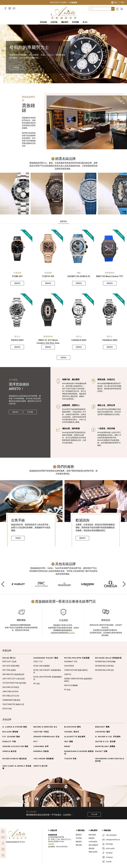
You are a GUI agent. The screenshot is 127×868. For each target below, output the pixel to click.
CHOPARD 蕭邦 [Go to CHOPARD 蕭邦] (103, 732)
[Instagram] (10, 8)
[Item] (7, 77)
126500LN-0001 (79, 340)
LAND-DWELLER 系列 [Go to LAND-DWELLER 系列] (10, 691)
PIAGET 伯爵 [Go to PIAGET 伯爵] (101, 751)
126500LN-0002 (110, 340)
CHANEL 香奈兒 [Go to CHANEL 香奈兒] (72, 732)
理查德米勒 (110, 273)
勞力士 (17, 337)
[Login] (117, 9)
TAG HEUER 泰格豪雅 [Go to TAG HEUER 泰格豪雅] (44, 759)
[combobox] (100, 9)
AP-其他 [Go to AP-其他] (37, 684)
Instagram (109, 857)
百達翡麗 (17, 273)
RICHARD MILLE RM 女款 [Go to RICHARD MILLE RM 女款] (105, 670)
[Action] (3, 855)
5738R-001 (17, 276)
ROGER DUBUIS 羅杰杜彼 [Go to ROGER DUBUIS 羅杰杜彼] (15, 759)
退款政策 (71, 633)
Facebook (109, 853)
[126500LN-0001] (79, 312)
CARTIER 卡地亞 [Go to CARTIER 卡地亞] (41, 732)
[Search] (113, 9)
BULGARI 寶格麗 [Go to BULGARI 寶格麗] (10, 732)
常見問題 (30, 412)
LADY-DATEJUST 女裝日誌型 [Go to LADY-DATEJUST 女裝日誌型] (14, 679)
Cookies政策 (93, 842)
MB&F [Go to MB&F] (67, 746)
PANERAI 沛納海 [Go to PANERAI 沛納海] (41, 751)
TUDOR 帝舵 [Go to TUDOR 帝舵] (70, 759)
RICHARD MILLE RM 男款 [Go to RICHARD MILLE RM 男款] (105, 666)
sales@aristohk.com (113, 840)
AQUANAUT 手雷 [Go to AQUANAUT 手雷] (71, 662)
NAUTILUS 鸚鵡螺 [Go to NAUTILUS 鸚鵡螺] (71, 685)
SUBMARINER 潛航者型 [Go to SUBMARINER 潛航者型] (11, 700)
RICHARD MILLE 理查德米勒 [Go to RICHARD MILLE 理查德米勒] (108, 658)
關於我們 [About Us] (65, 22)
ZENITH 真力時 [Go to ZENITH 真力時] (40, 766)
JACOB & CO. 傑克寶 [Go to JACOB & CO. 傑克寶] (105, 741)
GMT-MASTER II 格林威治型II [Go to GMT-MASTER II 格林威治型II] (13, 674)
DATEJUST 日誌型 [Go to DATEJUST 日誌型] (9, 662)
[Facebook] (5, 8)
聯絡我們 (82, 538)
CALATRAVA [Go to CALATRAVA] (69, 666)
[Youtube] (14, 8)
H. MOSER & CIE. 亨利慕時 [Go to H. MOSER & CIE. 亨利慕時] (108, 737)
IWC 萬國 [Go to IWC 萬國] (69, 741)
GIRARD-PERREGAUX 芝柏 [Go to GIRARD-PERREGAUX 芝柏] (46, 737)
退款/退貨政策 (93, 845)
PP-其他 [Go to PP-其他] (67, 690)
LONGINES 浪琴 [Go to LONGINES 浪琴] (41, 746)
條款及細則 (92, 835)
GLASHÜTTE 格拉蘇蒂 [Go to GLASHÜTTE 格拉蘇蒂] (75, 737)
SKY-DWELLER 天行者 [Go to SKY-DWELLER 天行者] (11, 696)
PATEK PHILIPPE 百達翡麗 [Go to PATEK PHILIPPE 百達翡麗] (77, 658)
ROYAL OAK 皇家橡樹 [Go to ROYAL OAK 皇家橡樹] (42, 666)
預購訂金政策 (93, 852)
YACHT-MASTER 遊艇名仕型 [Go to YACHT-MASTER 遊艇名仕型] (13, 704)
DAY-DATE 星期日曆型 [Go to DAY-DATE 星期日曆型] (11, 666)
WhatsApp (109, 844)
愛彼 (79, 273)
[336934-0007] (17, 312)
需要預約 (68, 839)
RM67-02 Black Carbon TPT (110, 276)
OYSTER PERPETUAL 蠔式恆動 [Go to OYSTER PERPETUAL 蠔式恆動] (14, 683)
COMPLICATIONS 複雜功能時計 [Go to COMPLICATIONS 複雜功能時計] (76, 670)
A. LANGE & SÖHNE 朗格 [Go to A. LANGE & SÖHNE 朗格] (15, 727)
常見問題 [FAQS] (75, 22)
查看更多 (63, 358)
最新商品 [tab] (63, 221)
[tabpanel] (63, 295)
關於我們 (15, 412)
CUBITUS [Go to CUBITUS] (68, 674)
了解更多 (18, 538)
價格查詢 (17, 283)
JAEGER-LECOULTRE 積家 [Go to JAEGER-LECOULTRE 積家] (15, 746)
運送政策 (92, 848)
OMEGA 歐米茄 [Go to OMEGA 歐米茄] (10, 751)
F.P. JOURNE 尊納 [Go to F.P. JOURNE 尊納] (11, 737)
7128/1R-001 (48, 276)
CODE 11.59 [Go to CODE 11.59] (38, 662)
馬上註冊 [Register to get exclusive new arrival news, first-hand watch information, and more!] (94, 814)
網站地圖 (79, 845)
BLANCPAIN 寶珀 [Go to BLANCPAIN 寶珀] (73, 727)
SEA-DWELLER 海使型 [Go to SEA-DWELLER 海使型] (11, 687)
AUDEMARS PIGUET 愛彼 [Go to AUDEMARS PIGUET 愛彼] (46, 658)
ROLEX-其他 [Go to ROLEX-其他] (7, 709)
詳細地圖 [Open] (51, 844)
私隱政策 (92, 838)
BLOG (85, 22)
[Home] (64, 13)
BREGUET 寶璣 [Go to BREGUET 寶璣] (102, 727)
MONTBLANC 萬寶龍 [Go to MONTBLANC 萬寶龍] (105, 746)
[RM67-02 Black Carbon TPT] (110, 249)
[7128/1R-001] (48, 249)
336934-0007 (17, 340)
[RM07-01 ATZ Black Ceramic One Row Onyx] (48, 312)
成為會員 (74, 2)
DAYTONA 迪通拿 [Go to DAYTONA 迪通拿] (9, 670)
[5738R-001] (17, 249)
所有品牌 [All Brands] (43, 22)
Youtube (109, 862)
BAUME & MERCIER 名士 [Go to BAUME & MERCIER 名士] (45, 727)
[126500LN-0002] (110, 312)
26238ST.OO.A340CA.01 (79, 276)
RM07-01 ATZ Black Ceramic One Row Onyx (48, 342)
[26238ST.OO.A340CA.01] (79, 249)
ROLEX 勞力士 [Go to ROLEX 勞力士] (9, 658)
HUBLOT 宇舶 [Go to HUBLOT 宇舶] (9, 741)
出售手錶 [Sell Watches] (54, 22)
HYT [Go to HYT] (36, 741)
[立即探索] (16, 68)
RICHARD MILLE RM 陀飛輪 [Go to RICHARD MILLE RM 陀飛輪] (105, 662)
